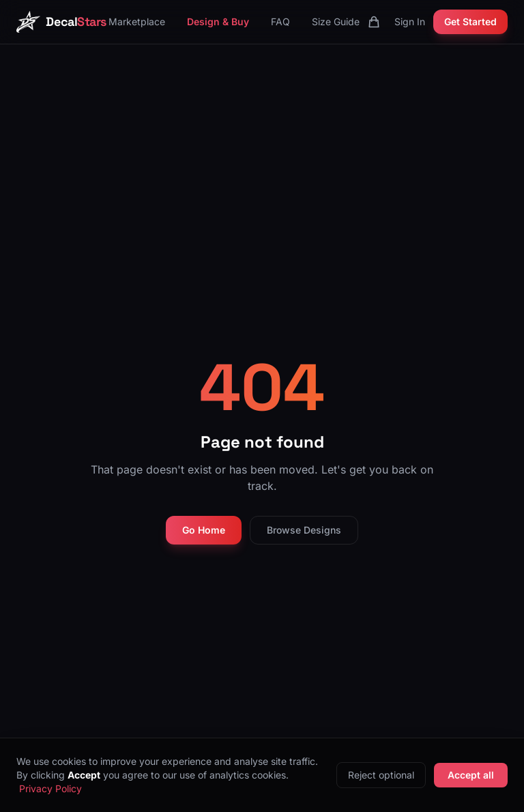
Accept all (471, 775)
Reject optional (381, 775)
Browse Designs (304, 530)
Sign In (410, 21)
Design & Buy (218, 21)
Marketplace (137, 21)
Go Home (204, 530)
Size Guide (336, 21)
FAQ (280, 21)
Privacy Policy (50, 788)
